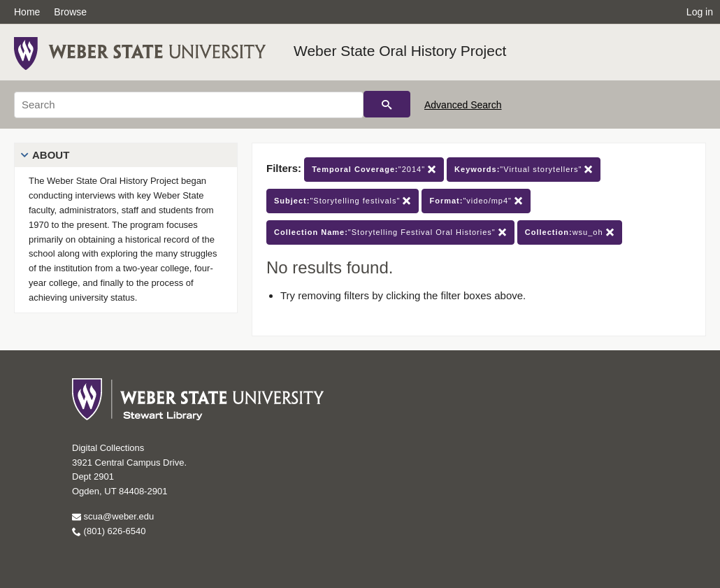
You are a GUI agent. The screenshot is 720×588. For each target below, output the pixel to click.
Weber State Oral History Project (400, 51)
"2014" (374, 170)
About (51, 155)
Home (27, 12)
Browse (70, 12)
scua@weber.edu (113, 516)
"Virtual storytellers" (524, 170)
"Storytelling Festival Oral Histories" (390, 232)
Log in (700, 12)
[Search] (189, 105)
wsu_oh (570, 232)
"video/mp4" (476, 201)
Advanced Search (463, 105)
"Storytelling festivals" (343, 201)
